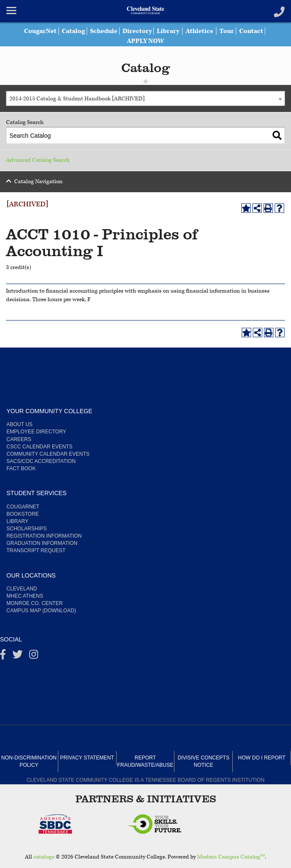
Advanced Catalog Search (38, 160)
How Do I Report (261, 758)
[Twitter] (18, 656)
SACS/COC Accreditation (41, 461)
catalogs (44, 857)
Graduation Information (42, 543)
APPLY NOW (145, 41)
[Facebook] (3, 656)
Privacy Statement (87, 758)
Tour (227, 31)
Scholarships (27, 529)
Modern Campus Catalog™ (231, 857)
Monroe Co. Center (34, 603)
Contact (251, 31)
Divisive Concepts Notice (203, 761)
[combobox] (145, 98)
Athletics (199, 31)
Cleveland (22, 589)
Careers (19, 439)
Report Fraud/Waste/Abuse (145, 761)
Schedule (104, 31)
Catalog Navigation (38, 182)
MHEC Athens (25, 596)
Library (168, 31)
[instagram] (34, 656)
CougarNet (40, 31)
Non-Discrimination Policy (29, 761)
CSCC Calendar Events (39, 447)
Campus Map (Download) (41, 611)
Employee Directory (36, 432)
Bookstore (23, 514)
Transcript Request (36, 550)
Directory (137, 31)
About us (19, 424)
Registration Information (44, 536)
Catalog (73, 31)
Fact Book (21, 469)
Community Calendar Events (48, 454)
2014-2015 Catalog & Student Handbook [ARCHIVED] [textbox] (77, 99)
